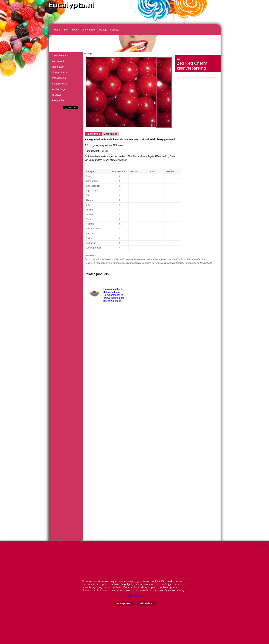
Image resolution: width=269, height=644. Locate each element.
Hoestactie (58, 67)
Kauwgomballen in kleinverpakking (113, 291)
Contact (114, 30)
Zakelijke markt (60, 56)
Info (66, 30)
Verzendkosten (60, 84)
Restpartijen (59, 100)
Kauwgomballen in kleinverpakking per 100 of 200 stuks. (114, 298)
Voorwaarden (89, 30)
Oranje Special (60, 72)
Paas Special (59, 78)
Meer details (110, 134)
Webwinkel (58, 61)
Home (57, 30)
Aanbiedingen (60, 89)
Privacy (75, 30)
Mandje (103, 30)
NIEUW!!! (57, 95)
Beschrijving (93, 134)
